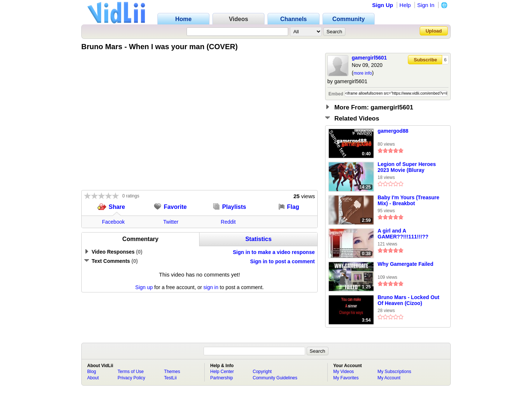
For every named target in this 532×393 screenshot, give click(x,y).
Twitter (171, 222)
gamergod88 (393, 131)
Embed (336, 94)
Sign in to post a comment (282, 261)
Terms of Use (131, 372)
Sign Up (383, 5)
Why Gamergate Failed (405, 264)
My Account (389, 378)
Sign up (144, 287)
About (93, 378)
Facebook (113, 222)
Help (405, 5)
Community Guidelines (275, 378)
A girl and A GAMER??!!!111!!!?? (403, 234)
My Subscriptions (394, 372)
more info (363, 73)
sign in (211, 287)
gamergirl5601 (369, 58)
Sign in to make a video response (274, 252)
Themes (172, 372)
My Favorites (346, 378)
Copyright (262, 372)
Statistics (258, 239)
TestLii (170, 378)
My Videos (344, 372)
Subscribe (425, 60)
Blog (92, 372)
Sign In (426, 5)
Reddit (228, 222)
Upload (434, 31)
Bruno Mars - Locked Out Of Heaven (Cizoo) (408, 300)
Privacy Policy (131, 378)
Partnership (221, 378)
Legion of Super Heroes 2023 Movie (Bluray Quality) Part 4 (407, 167)
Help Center (222, 372)
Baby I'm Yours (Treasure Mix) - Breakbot (408, 200)
